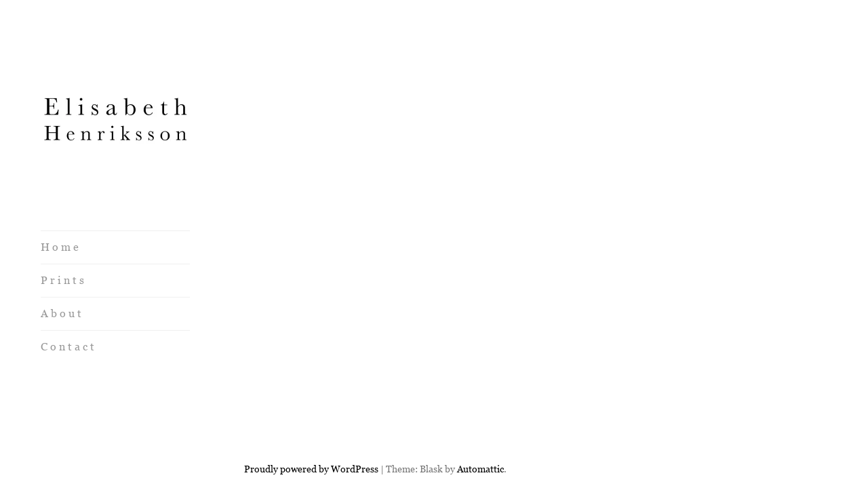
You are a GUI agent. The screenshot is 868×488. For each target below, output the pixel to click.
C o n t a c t (67, 347)
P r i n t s (62, 280)
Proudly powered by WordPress (311, 420)
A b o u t (61, 313)
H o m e (60, 247)
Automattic (480, 420)
